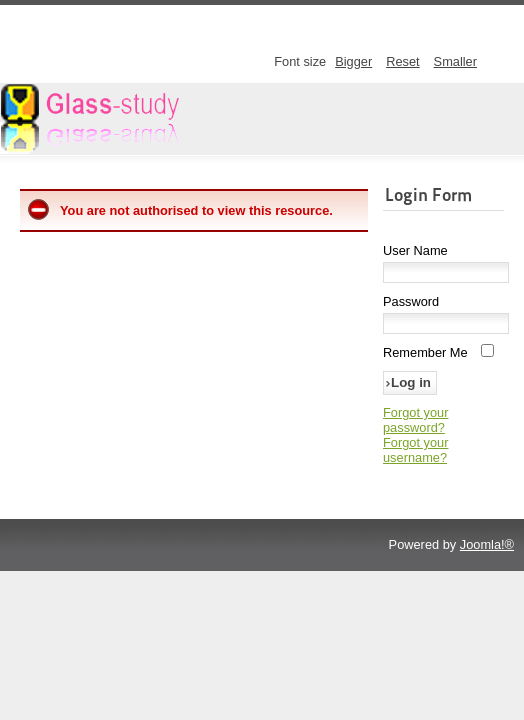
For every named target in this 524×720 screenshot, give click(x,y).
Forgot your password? (415, 420)
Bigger (353, 61)
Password (411, 301)
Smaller (455, 61)
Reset (402, 61)
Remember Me (425, 352)
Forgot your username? (415, 450)
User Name (415, 250)
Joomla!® (487, 544)
